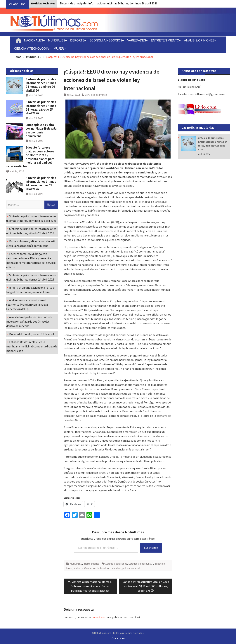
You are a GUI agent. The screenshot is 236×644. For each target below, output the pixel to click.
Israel (69, 568)
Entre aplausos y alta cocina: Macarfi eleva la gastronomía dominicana (41, 130)
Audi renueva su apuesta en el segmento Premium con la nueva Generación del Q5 (27, 304)
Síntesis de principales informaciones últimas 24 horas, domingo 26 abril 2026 (109, 3)
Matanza (78, 568)
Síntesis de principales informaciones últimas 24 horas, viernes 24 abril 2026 (41, 183)
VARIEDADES (137, 40)
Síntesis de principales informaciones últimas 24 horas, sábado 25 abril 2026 (41, 108)
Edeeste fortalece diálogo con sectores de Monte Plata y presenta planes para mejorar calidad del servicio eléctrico (30, 157)
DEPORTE (77, 40)
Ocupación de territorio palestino (103, 568)
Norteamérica (92, 564)
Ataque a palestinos (116, 564)
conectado (98, 617)
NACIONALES (34, 40)
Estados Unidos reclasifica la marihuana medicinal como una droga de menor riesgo (32, 346)
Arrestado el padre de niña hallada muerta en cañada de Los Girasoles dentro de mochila (29, 321)
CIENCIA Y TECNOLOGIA (32, 49)
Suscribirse (151, 548)
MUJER (59, 49)
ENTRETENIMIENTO (165, 40)
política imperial (131, 568)
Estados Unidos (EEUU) (141, 564)
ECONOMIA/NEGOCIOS (106, 40)
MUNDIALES (57, 40)
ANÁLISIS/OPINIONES (199, 40)
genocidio (160, 564)
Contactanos (118, 638)
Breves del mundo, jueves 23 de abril (32, 334)
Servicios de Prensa (96, 95)
